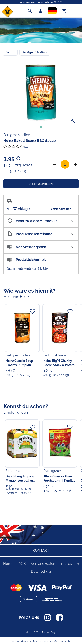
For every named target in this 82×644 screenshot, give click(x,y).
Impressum (70, 564)
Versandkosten (43, 564)
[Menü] (75, 11)
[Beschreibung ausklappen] (41, 234)
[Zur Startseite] (7, 16)
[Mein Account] (40, 11)
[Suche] (30, 11)
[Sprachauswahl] (52, 11)
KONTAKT (41, 550)
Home (8, 564)
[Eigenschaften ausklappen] (41, 221)
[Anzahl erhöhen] (75, 164)
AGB (22, 564)
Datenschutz (41, 572)
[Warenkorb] (64, 11)
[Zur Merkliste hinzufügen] (32, 311)
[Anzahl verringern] (54, 164)
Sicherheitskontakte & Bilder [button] (28, 268)
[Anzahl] (65, 164)
